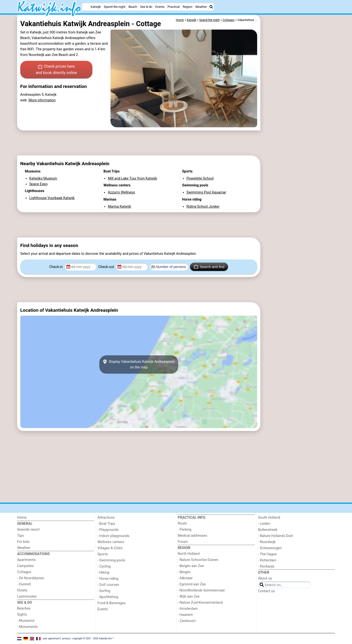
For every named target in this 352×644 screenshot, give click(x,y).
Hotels (22, 590)
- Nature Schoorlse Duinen (198, 560)
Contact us (267, 591)
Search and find (209, 267)
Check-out (107, 267)
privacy (66, 639)
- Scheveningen (270, 548)
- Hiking (103, 573)
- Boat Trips (106, 524)
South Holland (269, 518)
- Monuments (27, 627)
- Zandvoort (187, 621)
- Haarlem (185, 615)
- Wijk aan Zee (189, 596)
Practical (174, 7)
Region (187, 7)
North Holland (189, 554)
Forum (183, 542)
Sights (22, 615)
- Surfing (104, 591)
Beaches (24, 608)
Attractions (106, 518)
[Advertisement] (298, 127)
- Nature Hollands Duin (276, 536)
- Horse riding (108, 579)
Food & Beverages (112, 603)
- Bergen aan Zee (191, 566)
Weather (201, 7)
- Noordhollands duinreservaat (201, 590)
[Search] (211, 7)
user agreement (51, 639)
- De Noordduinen (31, 578)
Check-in (57, 267)
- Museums (26, 621)
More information (42, 100)
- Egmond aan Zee (192, 584)
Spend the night (115, 7)
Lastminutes (27, 596)
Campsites (26, 566)
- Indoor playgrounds (114, 536)
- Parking (185, 530)
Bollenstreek (268, 530)
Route (182, 523)
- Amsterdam (188, 609)
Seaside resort (28, 530)
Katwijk (96, 7)
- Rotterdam (267, 560)
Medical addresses (192, 536)
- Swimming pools (111, 560)
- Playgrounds (108, 530)
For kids (23, 542)
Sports (103, 554)
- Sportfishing (108, 597)
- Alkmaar (185, 578)
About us (265, 578)
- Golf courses (108, 585)
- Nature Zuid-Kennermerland (200, 603)
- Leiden (264, 524)
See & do (146, 7)
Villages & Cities (110, 548)
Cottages (24, 572)
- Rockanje (266, 566)
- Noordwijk (267, 542)
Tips (21, 536)
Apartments (26, 560)
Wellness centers (111, 542)
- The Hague (268, 554)
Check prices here (56, 70)
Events (160, 7)
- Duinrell (24, 584)
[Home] (86, 7)
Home (22, 518)
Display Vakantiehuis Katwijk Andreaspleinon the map (139, 365)
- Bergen (184, 572)
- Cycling (104, 566)
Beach (133, 7)
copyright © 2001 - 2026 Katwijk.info (92, 639)
